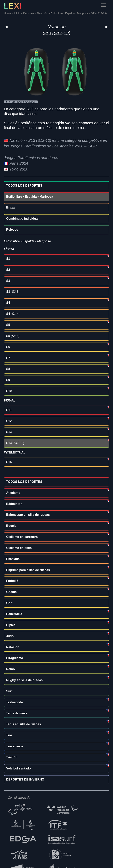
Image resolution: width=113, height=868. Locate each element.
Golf (9, 603)
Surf (9, 691)
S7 (8, 358)
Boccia (11, 526)
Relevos (12, 230)
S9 (8, 380)
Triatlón (12, 757)
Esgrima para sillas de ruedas (28, 570)
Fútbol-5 (12, 581)
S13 (9, 432)
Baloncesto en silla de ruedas (28, 515)
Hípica (11, 625)
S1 (8, 259)
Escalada (13, 559)
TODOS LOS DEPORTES (24, 186)
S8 (8, 369)
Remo (10, 669)
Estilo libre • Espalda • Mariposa (30, 197)
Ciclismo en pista (19, 548)
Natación (57, 27)
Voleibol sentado (18, 768)
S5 (8, 325)
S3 (8, 281)
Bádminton (14, 504)
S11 (9, 410)
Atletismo (13, 493)
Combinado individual (22, 219)
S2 (8, 270)
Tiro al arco (15, 746)
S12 (9, 421)
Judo (10, 636)
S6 (8, 347)
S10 (9, 391)
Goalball (12, 592)
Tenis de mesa (17, 713)
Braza (10, 207)
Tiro (9, 735)
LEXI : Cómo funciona (22, 102)
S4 (8, 303)
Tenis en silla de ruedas (24, 724)
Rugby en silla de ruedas (24, 680)
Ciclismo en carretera (22, 537)
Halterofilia (14, 614)
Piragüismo (15, 658)
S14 (9, 462)
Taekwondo (15, 702)
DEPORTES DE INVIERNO (25, 779)
